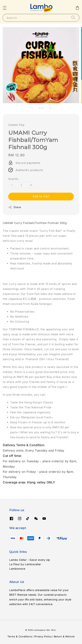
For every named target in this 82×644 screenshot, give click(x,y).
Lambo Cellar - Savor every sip (30, 560)
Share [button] (15, 207)
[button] (5, 8)
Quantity (13, 179)
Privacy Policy (43, 636)
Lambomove (17, 569)
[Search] (73, 18)
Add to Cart (41, 196)
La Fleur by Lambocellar (25, 564)
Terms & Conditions (20, 636)
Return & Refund (64, 636)
